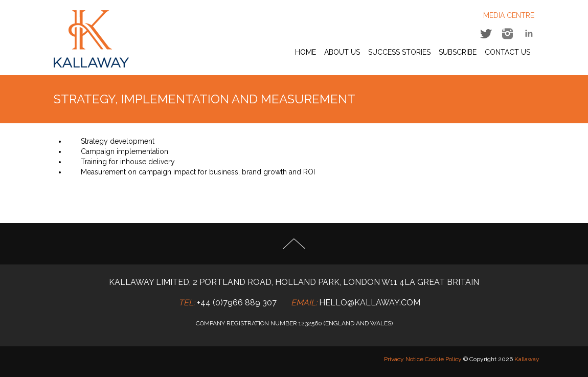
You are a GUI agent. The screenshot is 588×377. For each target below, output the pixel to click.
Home (306, 52)
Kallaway (527, 359)
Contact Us (507, 52)
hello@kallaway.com (370, 303)
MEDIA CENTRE (509, 15)
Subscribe (458, 52)
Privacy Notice (404, 359)
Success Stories (399, 52)
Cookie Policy (443, 359)
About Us (342, 52)
